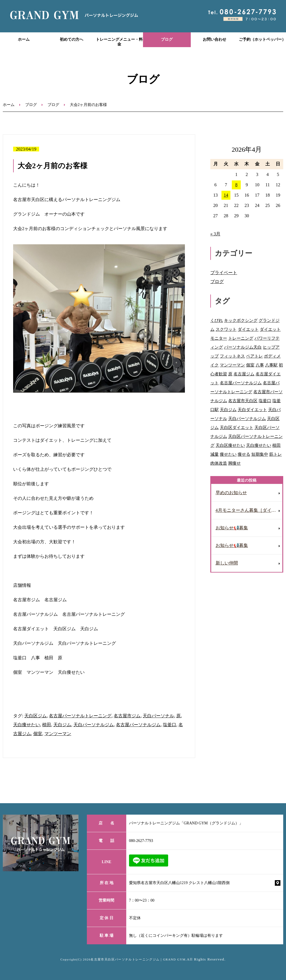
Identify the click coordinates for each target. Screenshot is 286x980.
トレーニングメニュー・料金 (119, 42)
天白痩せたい (27, 725)
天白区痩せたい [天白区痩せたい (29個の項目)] (230, 445)
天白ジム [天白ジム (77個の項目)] (228, 410)
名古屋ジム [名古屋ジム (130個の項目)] (244, 374)
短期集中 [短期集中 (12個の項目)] (260, 454)
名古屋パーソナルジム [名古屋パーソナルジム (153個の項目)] (241, 383)
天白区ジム (35, 716)
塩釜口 (170, 725)
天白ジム (62, 725)
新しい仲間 (227, 563)
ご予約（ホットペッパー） (262, 39)
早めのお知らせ (231, 493)
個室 (38, 734)
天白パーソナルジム (94, 725)
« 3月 (215, 234)
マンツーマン (58, 734)
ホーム (24, 39)
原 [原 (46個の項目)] (230, 374)
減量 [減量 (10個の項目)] (214, 454)
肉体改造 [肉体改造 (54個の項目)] (219, 463)
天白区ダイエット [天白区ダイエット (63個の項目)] (237, 427)
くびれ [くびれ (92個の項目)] (217, 320)
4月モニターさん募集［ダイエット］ (249, 510)
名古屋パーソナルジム (138, 725)
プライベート (224, 273)
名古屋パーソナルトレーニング (80, 716)
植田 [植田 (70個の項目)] (277, 445)
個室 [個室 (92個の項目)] (250, 365)
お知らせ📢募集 (232, 528)
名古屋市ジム (127, 716)
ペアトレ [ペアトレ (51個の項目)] (254, 356)
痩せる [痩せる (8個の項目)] (244, 454)
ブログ (167, 39)
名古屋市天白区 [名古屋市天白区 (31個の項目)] (243, 401)
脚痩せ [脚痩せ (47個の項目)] (234, 463)
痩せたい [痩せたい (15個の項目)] (228, 454)
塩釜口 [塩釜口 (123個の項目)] (265, 401)
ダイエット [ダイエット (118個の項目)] (248, 329)
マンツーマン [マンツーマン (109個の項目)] (232, 365)
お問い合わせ (214, 39)
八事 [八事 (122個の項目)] (260, 365)
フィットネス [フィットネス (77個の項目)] (232, 356)
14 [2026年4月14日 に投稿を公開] (226, 195)
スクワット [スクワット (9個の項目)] (226, 329)
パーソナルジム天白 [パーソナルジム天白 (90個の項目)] (243, 347)
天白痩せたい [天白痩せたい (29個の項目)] (259, 445)
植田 (47, 725)
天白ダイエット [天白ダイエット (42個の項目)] (252, 410)
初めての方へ (71, 39)
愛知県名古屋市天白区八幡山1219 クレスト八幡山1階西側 (179, 883)
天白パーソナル (158, 716)
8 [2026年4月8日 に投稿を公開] (236, 185)
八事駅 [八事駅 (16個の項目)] (271, 365)
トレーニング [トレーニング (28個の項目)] (241, 338)
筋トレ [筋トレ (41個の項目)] (276, 454)
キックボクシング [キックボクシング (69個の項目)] (241, 320)
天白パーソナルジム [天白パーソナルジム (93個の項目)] (247, 418)
